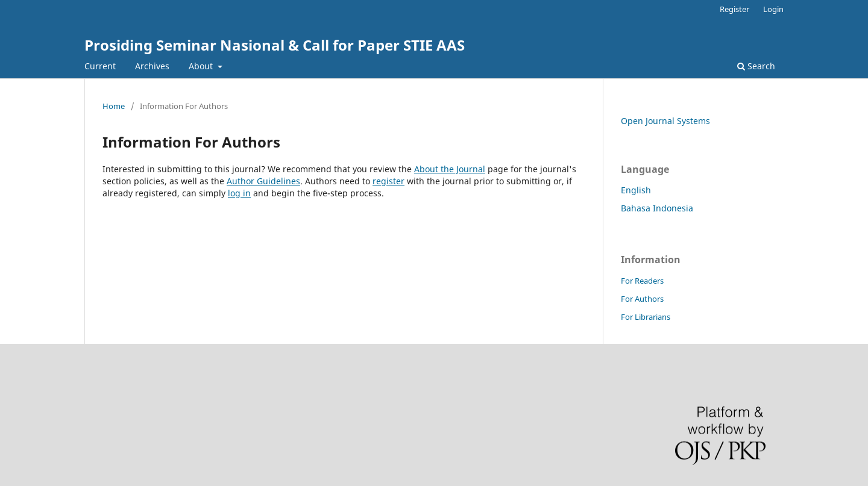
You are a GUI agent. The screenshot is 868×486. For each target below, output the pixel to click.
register (388, 181)
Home (114, 106)
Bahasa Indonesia (657, 208)
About (202, 66)
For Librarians (646, 317)
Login (773, 9)
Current (100, 66)
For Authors (642, 299)
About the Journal (450, 169)
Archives (152, 66)
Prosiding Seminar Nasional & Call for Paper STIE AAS (275, 45)
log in (239, 193)
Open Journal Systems (665, 121)
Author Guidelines (263, 181)
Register (734, 9)
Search (756, 66)
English (636, 190)
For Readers (642, 281)
